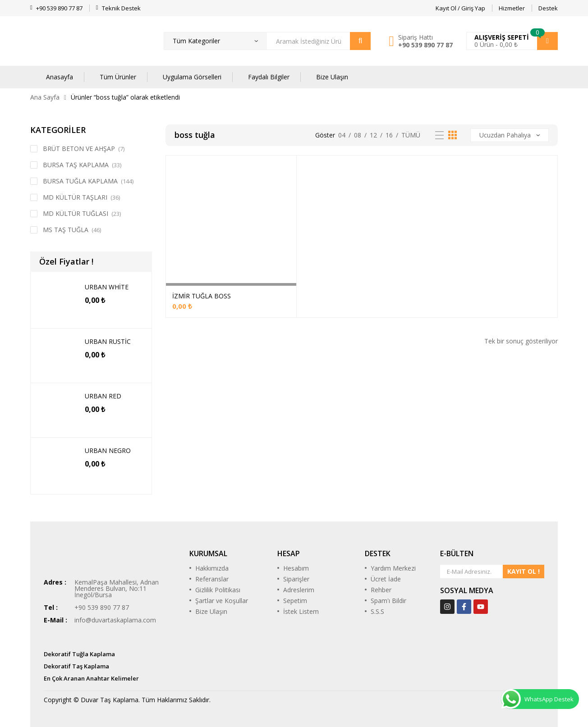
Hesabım (296, 568)
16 (389, 135)
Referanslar (212, 579)
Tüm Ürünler (118, 77)
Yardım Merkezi (393, 568)
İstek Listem (301, 611)
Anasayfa (60, 77)
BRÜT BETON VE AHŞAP (79, 149)
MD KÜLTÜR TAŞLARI (75, 197)
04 (342, 135)
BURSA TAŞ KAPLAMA (76, 165)
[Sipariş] (510, 135)
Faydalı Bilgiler (269, 77)
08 (358, 135)
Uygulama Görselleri (192, 77)
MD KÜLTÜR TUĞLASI (76, 213)
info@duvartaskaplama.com (115, 620)
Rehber (381, 590)
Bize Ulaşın (332, 77)
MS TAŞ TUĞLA (66, 230)
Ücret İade (386, 579)
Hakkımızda (212, 568)
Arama (360, 41)
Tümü (411, 135)
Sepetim (295, 601)
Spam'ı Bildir (388, 601)
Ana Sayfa (45, 97)
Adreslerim (299, 590)
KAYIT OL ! (524, 571)
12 (373, 135)
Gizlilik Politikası (218, 590)
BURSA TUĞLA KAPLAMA (80, 181)
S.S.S (377, 611)
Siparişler (296, 579)
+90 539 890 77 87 (425, 45)
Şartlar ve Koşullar (222, 601)
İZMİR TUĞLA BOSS (202, 296)
